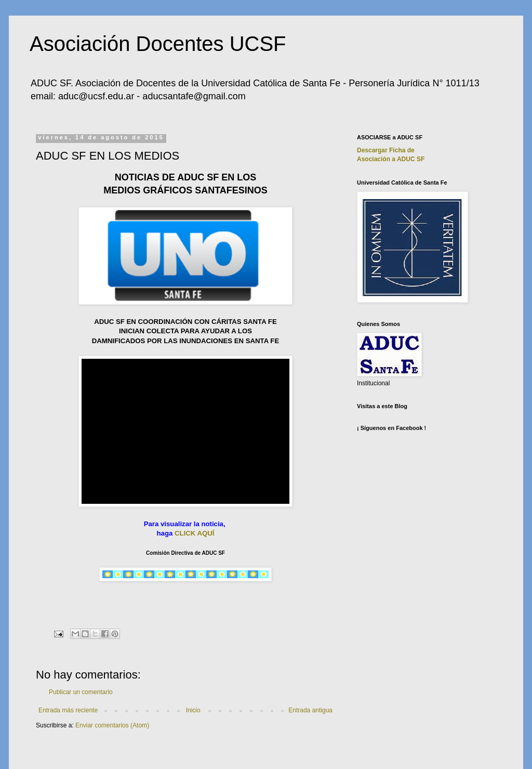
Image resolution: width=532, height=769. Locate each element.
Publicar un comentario (81, 692)
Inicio (193, 710)
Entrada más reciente (68, 710)
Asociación (391, 159)
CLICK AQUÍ (194, 533)
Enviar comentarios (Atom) (112, 725)
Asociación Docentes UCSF (158, 44)
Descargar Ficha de (386, 150)
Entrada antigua (310, 710)
